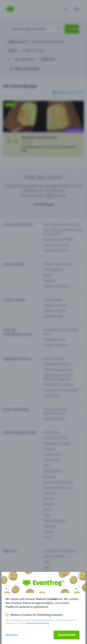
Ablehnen (12, 635)
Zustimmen (67, 635)
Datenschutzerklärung (38, 623)
